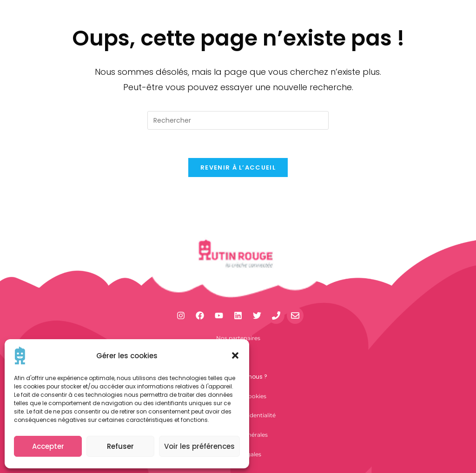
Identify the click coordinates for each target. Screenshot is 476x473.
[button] (235, 355)
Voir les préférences (199, 446)
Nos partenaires (238, 338)
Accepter (48, 446)
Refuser (120, 446)
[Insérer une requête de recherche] (238, 120)
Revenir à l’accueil (238, 168)
